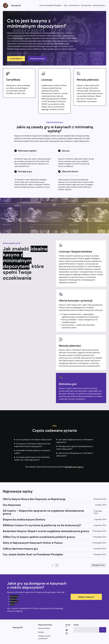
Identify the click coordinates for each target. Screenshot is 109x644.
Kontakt (41, 632)
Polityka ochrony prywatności (44, 637)
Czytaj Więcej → (17, 59)
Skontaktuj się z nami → (74, 467)
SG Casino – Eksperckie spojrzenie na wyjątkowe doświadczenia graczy (43, 512)
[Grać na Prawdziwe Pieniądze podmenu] (62, 6)
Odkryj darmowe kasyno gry (20, 549)
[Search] (103, 630)
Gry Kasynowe (12, 505)
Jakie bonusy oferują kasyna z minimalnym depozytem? (75, 455)
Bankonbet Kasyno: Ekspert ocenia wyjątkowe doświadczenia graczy (46, 531)
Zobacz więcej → (86, 597)
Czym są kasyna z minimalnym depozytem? (34, 440)
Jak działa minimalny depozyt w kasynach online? (32, 452)
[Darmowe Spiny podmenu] (106, 6)
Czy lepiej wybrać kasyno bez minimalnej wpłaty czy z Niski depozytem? (32, 459)
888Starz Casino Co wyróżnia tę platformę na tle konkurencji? (42, 526)
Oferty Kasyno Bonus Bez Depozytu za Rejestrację (34, 499)
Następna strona (98, 565)
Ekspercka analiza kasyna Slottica (24, 520)
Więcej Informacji (39, 59)
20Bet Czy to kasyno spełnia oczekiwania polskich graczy (39, 537)
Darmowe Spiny (44, 628)
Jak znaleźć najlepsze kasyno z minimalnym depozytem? (75, 441)
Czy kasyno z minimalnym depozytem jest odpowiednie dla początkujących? (32, 445)
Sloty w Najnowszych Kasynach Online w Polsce (33, 543)
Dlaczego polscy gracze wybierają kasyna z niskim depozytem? (75, 448)
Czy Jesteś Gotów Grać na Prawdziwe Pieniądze (33, 555)
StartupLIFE (16, 6)
